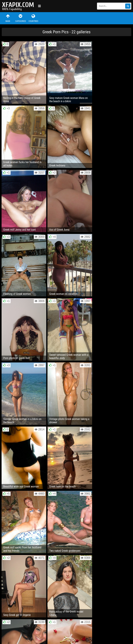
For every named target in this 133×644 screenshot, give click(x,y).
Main (8, 18)
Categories (21, 18)
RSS (67, 631)
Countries (33, 18)
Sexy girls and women (19, 6)
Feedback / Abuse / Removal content (22, 628)
